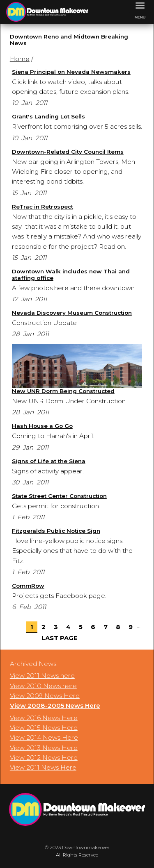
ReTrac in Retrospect (43, 207)
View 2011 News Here (43, 767)
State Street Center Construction (59, 496)
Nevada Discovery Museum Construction (72, 313)
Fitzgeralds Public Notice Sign (56, 531)
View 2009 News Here (45, 696)
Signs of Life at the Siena (49, 461)
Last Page (60, 638)
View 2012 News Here (44, 758)
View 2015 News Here (44, 728)
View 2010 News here (43, 686)
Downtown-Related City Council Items (68, 152)
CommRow (28, 586)
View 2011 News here (42, 676)
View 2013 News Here (44, 748)
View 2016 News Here (44, 718)
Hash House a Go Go (42, 426)
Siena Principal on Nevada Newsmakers (71, 72)
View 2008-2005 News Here (55, 706)
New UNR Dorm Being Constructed (63, 391)
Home (20, 59)
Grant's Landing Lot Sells (48, 116)
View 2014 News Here (44, 737)
